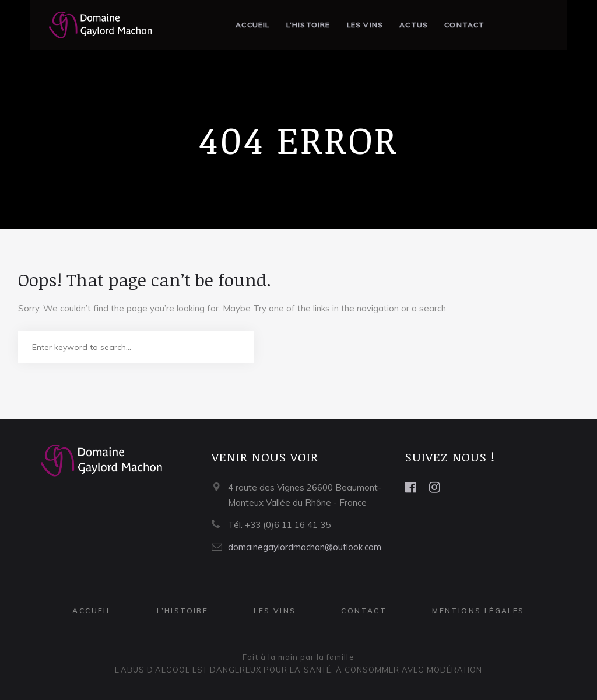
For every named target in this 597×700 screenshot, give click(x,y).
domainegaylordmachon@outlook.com (305, 547)
